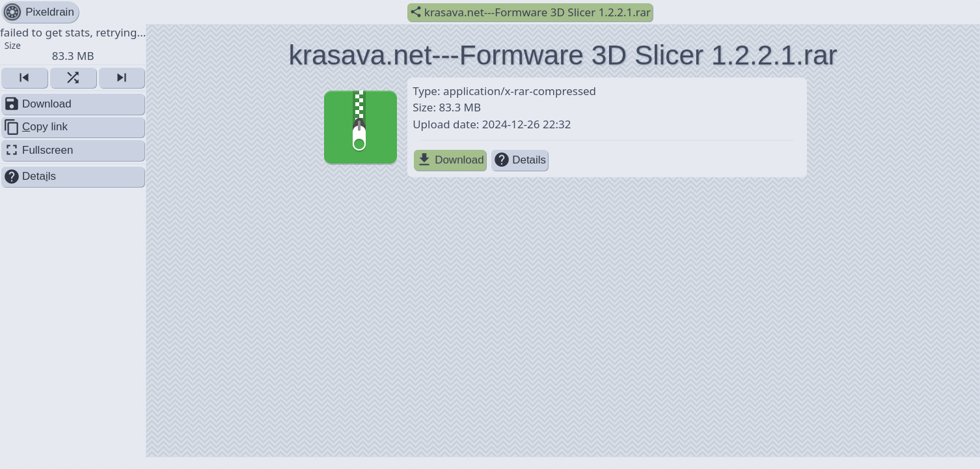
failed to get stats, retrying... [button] (73, 44)
